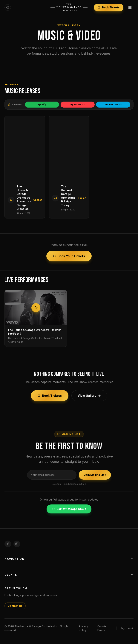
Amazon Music (113, 104)
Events (69, 575)
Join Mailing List (95, 475)
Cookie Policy (102, 628)
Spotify (42, 104)
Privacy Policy (83, 628)
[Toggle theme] (8, 7)
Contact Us (15, 606)
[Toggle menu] (130, 7)
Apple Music (78, 104)
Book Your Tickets (69, 256)
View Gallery (89, 396)
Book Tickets (109, 7)
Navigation (69, 559)
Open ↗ (37, 200)
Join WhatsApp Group (69, 509)
